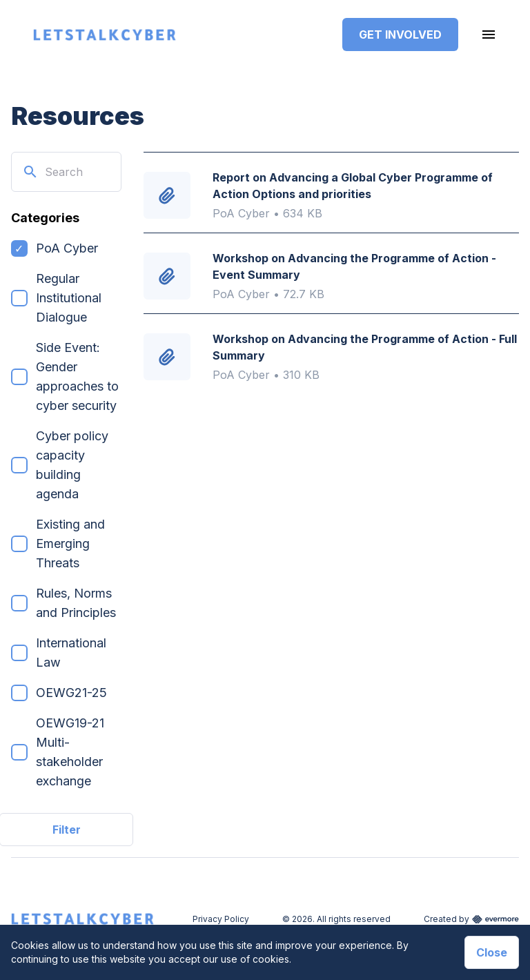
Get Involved (400, 35)
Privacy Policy (221, 919)
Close (492, 952)
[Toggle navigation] (489, 35)
